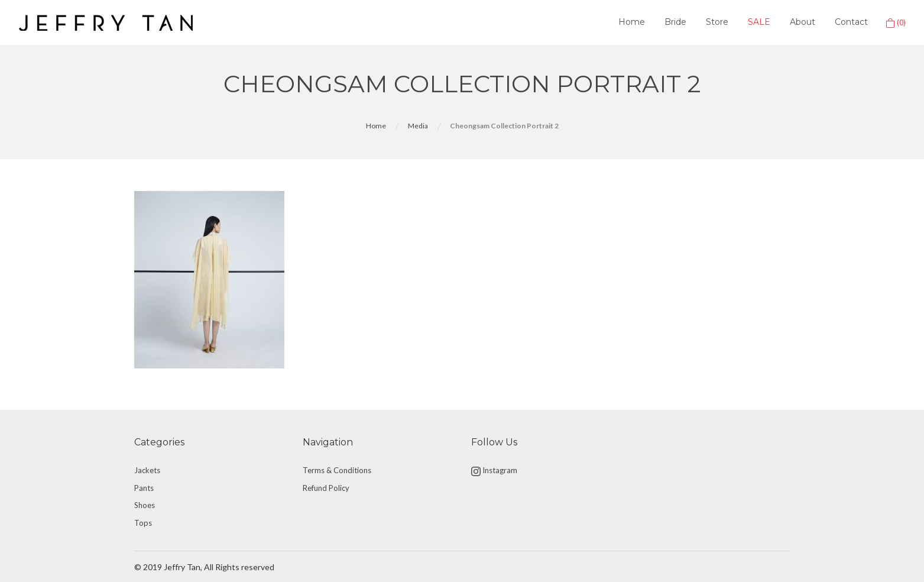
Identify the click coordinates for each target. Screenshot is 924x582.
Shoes (145, 505)
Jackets (147, 470)
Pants (144, 488)
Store (717, 22)
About (803, 22)
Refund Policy (326, 488)
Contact (851, 22)
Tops (143, 523)
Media (418, 126)
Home (632, 22)
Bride (675, 22)
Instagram (494, 471)
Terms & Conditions (337, 470)
